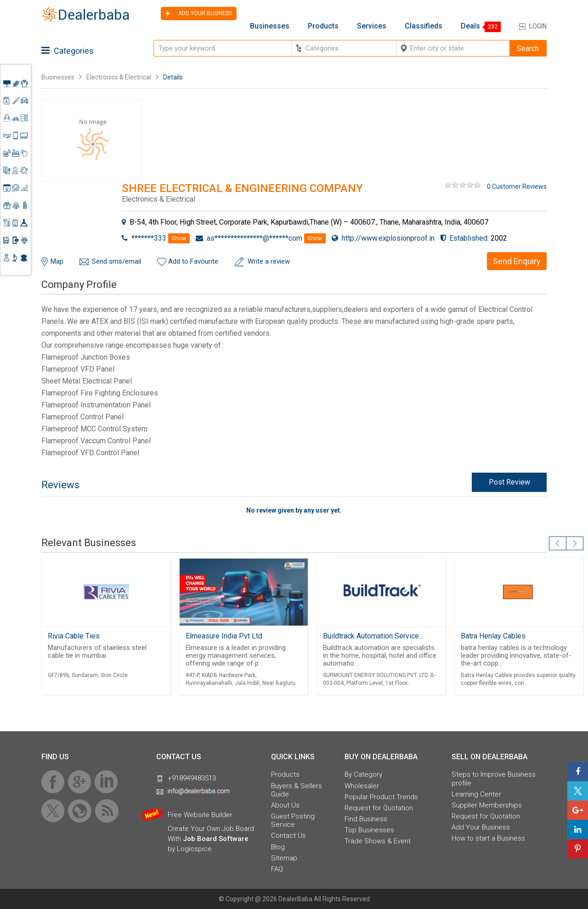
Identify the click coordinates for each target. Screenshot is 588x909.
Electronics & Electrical (119, 77)
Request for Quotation (379, 808)
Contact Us (288, 836)
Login (538, 26)
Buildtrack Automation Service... (373, 636)
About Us (285, 805)
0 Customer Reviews (517, 186)
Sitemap (284, 858)
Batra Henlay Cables (493, 636)
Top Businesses (369, 830)
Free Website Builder (200, 815)
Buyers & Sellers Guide (297, 790)
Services (372, 26)
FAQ (277, 869)
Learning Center (476, 794)
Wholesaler (362, 786)
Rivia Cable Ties (74, 636)
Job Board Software (216, 839)
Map (57, 261)
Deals (470, 26)
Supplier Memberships (487, 805)
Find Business (366, 819)
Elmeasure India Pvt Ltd (224, 636)
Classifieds (424, 26)
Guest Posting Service (293, 820)
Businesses (270, 26)
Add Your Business (481, 827)
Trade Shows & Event (378, 841)
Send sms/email (116, 261)
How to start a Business (488, 838)
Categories (68, 51)
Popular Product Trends (381, 797)
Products (323, 26)
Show (179, 238)
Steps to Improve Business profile (494, 779)
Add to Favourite (193, 261)
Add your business (196, 14)
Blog (278, 847)
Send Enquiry (517, 261)
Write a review (269, 261)
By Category (363, 774)
